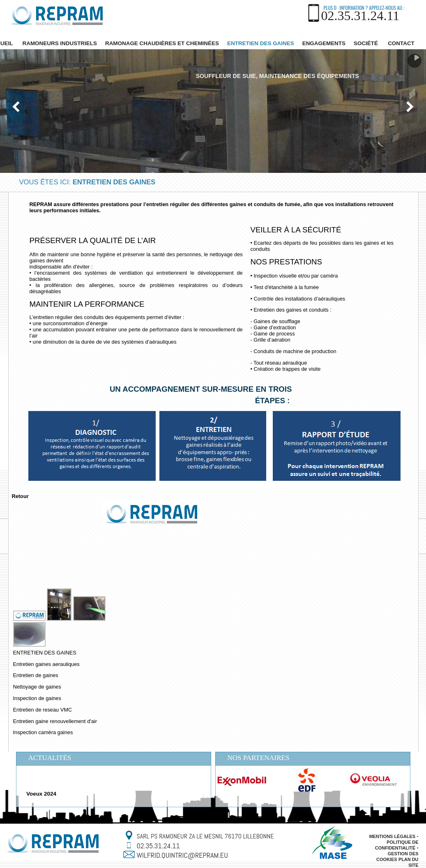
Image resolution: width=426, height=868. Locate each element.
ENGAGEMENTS (324, 43)
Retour (20, 496)
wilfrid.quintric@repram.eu (182, 855)
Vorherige (16, 107)
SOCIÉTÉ (366, 43)
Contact (401, 43)
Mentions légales (392, 836)
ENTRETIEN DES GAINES (261, 43)
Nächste (410, 107)
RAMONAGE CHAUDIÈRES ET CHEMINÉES (162, 43)
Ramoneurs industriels (60, 43)
